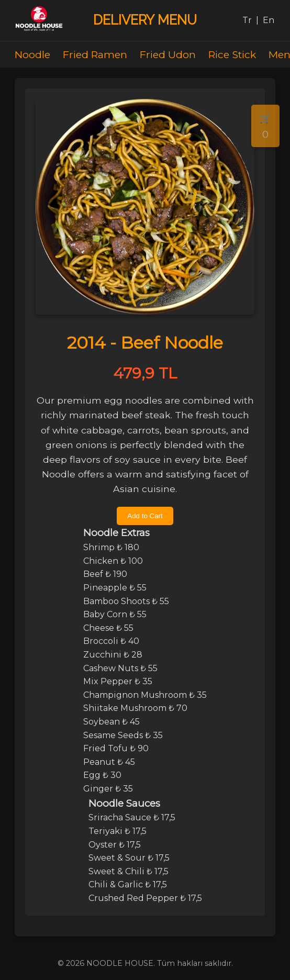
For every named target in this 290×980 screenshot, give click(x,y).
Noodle (32, 54)
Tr (247, 20)
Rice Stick (232, 54)
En (269, 20)
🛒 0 (265, 126)
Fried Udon (168, 54)
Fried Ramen (95, 54)
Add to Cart (145, 516)
